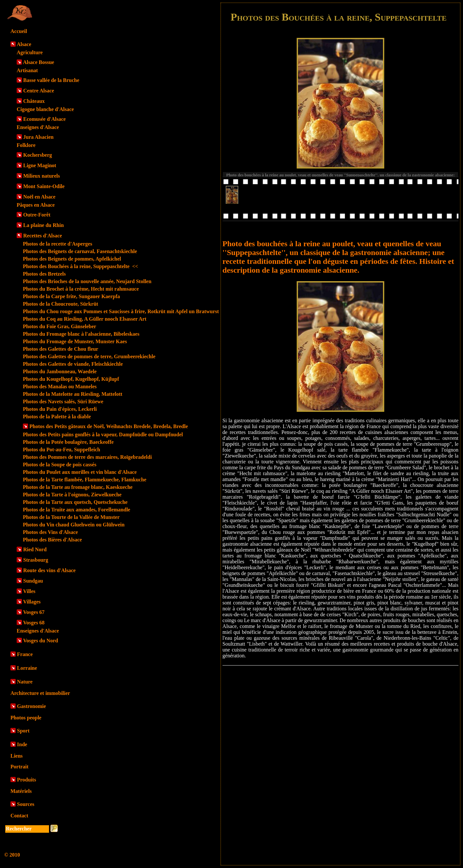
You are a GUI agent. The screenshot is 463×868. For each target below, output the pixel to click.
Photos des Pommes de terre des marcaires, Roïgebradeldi (87, 457)
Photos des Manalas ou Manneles (60, 386)
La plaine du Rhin (43, 225)
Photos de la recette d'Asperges (58, 244)
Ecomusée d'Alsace (44, 119)
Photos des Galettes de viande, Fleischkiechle (73, 364)
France (25, 654)
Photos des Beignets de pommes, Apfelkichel (72, 259)
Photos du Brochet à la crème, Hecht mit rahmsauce (81, 289)
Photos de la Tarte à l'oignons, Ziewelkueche (72, 495)
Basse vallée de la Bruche (51, 80)
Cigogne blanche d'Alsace (45, 109)
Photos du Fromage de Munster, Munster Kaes (75, 341)
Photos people (26, 718)
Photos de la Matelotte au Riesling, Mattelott (73, 394)
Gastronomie (32, 706)
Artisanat (27, 70)
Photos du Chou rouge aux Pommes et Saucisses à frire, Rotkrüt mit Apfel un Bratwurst (121, 311)
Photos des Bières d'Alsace (52, 540)
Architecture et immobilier (40, 693)
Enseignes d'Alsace (38, 127)
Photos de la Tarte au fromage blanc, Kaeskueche (78, 487)
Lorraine (27, 668)
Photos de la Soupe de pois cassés (60, 465)
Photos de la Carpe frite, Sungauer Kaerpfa (71, 296)
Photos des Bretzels (44, 274)
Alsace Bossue (39, 62)
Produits (26, 780)
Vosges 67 (34, 612)
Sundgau (33, 581)
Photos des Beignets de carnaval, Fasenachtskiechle (80, 251)
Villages (32, 602)
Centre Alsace (39, 91)
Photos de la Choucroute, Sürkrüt (60, 304)
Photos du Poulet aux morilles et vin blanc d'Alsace (80, 472)
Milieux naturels (41, 176)
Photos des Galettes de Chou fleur (61, 349)
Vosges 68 (34, 623)
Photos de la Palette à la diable (57, 417)
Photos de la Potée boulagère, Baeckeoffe (68, 442)
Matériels (21, 791)
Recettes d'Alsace (43, 236)
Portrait (19, 767)
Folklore (26, 145)
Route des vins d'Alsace (49, 570)
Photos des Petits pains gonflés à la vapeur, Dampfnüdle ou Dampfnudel (103, 434)
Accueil (19, 31)
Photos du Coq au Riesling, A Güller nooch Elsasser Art (85, 319)
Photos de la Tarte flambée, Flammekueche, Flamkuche (85, 480)
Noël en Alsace (39, 197)
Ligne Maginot (40, 165)
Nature (25, 682)
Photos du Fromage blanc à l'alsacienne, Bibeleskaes (81, 334)
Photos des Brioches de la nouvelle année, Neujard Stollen (87, 281)
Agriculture (30, 52)
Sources (26, 804)
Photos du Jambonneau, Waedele (60, 371)
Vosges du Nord (41, 641)
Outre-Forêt (37, 215)
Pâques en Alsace (36, 205)
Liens (17, 756)
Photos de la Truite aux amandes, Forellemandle (76, 510)
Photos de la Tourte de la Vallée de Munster (71, 517)
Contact (19, 816)
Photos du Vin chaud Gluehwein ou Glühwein (74, 525)
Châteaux (34, 101)
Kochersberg (38, 155)
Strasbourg (36, 560)
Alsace (24, 44)
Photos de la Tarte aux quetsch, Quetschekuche (75, 502)
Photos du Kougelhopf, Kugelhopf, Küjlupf (71, 379)
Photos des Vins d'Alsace (50, 532)
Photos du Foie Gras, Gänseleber (59, 326)
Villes (29, 591)
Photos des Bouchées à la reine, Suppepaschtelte (81, 266)
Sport (23, 731)
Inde (22, 744)
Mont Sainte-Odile (44, 186)
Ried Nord (35, 549)
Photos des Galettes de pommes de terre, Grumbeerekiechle (89, 356)
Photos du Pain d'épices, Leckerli (60, 409)
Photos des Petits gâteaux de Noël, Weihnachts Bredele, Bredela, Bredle (109, 426)
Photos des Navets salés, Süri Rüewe (63, 402)
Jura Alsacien (38, 137)
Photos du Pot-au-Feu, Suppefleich (61, 450)
